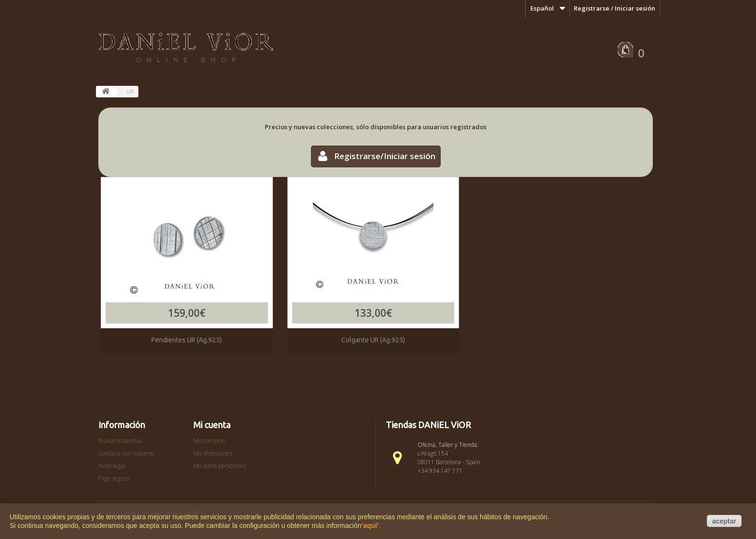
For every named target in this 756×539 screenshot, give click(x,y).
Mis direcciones (213, 453)
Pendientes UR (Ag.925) (187, 340)
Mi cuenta (212, 425)
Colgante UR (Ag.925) (373, 340)
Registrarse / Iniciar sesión (614, 8)
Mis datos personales (220, 466)
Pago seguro (114, 478)
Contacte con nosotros (126, 453)
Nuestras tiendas (120, 441)
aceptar (724, 521)
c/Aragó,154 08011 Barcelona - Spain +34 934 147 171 (449, 462)
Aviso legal (112, 466)
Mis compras (209, 441)
